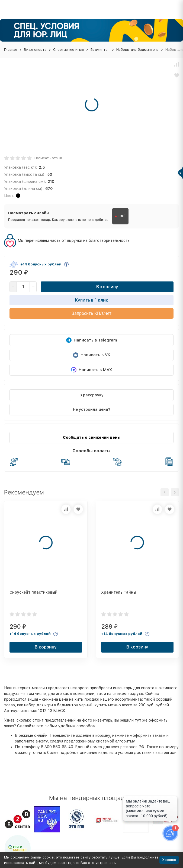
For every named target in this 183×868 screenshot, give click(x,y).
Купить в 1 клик (92, 300)
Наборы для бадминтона (137, 50)
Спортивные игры (68, 50)
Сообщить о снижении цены (92, 437)
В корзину (107, 287)
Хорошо (169, 860)
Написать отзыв (48, 158)
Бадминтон (100, 50)
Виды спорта (35, 50)
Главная (11, 50)
